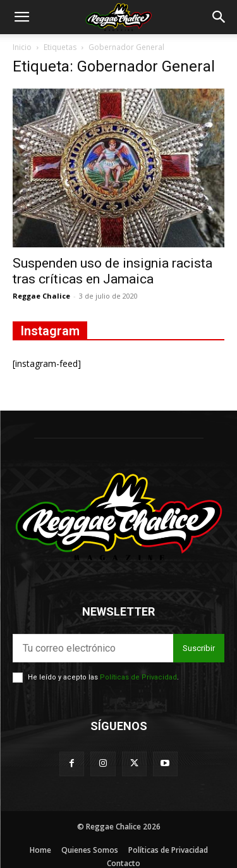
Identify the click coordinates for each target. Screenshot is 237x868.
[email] (93, 648)
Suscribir (199, 648)
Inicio (22, 47)
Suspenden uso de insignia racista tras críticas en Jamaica (112, 271)
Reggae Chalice (41, 296)
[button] (21, 17)
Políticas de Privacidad (138, 677)
